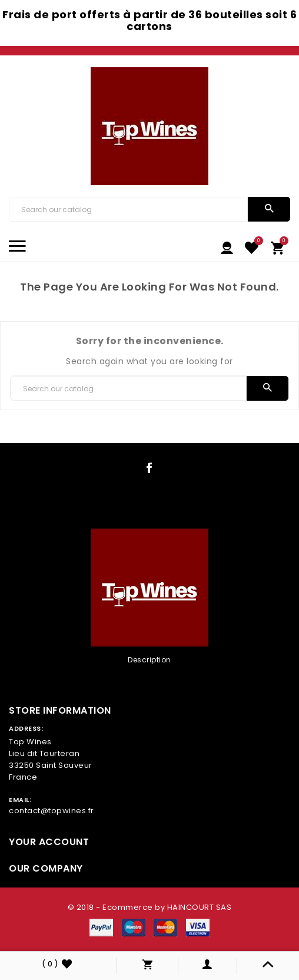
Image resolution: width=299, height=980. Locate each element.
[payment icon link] (101, 927)
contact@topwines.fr (52, 811)
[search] (269, 209)
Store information (60, 710)
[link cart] (278, 247)
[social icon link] (149, 470)
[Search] (128, 209)
